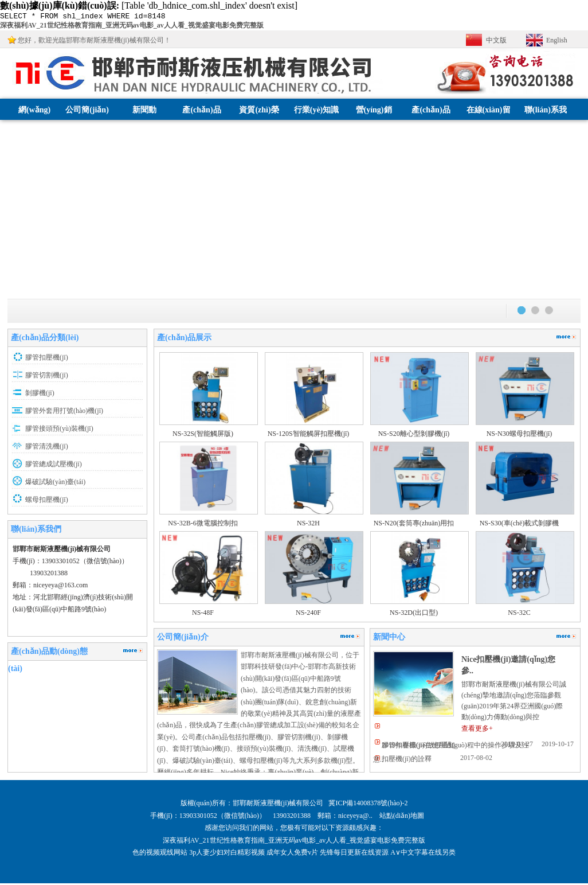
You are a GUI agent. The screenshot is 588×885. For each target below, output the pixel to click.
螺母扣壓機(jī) (47, 501)
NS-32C (519, 614)
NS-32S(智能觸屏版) (203, 435)
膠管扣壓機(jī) (47, 359)
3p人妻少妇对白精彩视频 (227, 854)
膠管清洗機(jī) (47, 448)
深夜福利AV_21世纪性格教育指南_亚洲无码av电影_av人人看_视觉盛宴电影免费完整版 (132, 27)
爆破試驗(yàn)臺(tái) (55, 484)
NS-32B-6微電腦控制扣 (203, 525)
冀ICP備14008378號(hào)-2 (368, 805)
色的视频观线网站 (160, 854)
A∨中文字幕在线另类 (423, 854)
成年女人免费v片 (292, 854)
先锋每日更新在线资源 (354, 854)
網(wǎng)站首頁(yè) (34, 133)
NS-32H (308, 525)
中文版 (496, 42)
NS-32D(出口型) (414, 614)
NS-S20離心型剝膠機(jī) (414, 435)
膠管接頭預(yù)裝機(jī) (59, 430)
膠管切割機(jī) (47, 377)
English (557, 42)
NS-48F (203, 614)
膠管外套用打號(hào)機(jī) (64, 412)
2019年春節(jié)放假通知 (418, 747)
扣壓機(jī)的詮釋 (407, 761)
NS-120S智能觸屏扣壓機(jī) (309, 435)
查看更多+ (477, 730)
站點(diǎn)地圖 (403, 817)
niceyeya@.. (359, 817)
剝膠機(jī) (40, 395)
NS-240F (308, 614)
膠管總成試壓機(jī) (54, 466)
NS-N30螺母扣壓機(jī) (520, 435)
